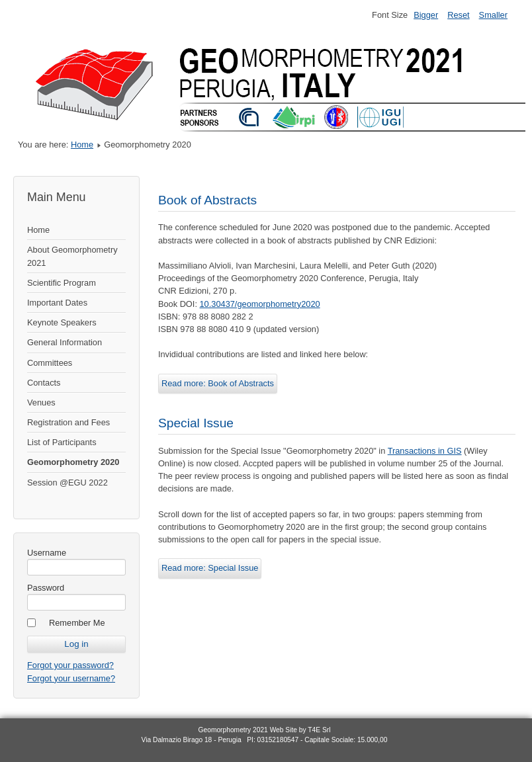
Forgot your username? (71, 678)
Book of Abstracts (207, 200)
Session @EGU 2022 (67, 483)
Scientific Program (62, 283)
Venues (41, 402)
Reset (458, 15)
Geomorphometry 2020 (73, 462)
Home (82, 145)
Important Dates (57, 303)
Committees (50, 363)
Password (46, 588)
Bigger (426, 15)
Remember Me (77, 623)
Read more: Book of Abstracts (218, 383)
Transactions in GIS (425, 451)
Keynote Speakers (62, 322)
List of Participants (62, 442)
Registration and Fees (68, 422)
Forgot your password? (70, 665)
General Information (65, 342)
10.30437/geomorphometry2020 (260, 304)
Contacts (44, 383)
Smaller (493, 15)
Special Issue (196, 423)
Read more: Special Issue (210, 568)
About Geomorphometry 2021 (72, 256)
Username (47, 553)
